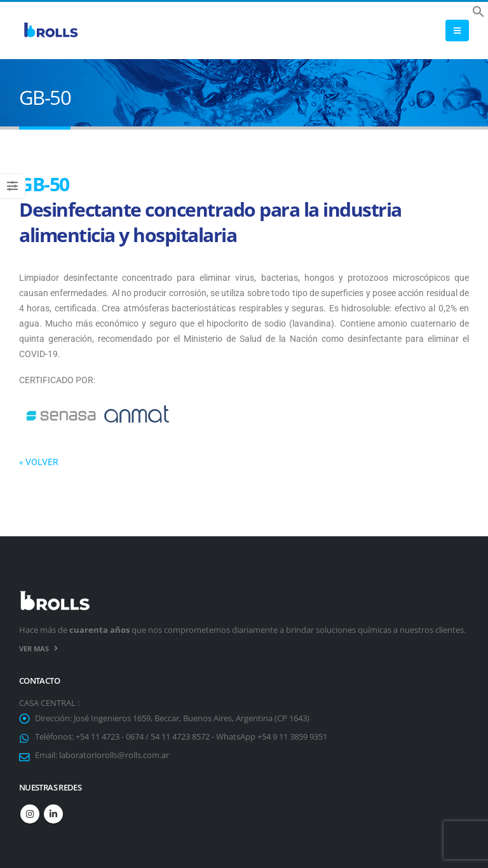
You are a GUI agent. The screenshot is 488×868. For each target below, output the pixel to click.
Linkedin (53, 814)
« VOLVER (39, 462)
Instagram (30, 814)
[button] (478, 10)
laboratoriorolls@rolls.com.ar (114, 755)
